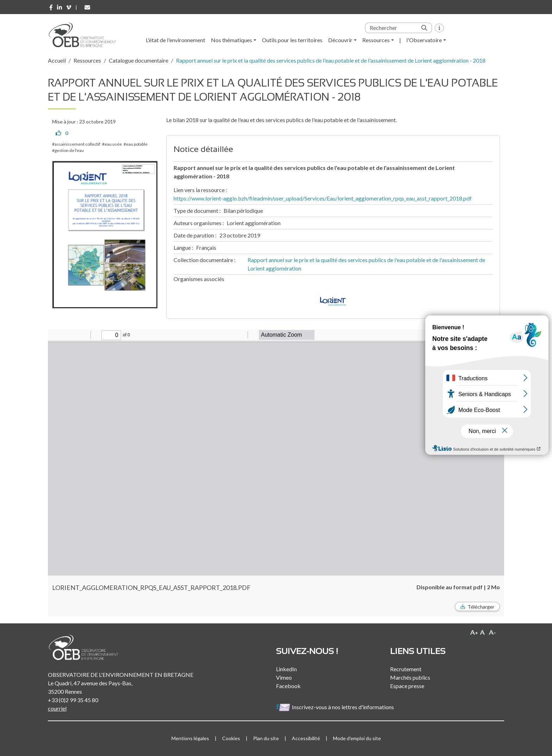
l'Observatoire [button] (424, 40)
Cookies (231, 738)
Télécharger (481, 607)
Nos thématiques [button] (231, 40)
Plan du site (266, 738)
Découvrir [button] (340, 40)
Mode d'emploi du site (357, 738)
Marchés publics (410, 677)
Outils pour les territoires (292, 40)
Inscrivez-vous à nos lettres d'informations (335, 707)
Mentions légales (190, 738)
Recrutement (406, 669)
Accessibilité (306, 738)
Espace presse (407, 686)
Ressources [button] (376, 40)
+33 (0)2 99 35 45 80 (73, 700)
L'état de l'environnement (175, 40)
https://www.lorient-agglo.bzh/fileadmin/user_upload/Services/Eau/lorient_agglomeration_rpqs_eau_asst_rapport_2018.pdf (323, 198)
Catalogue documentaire (139, 60)
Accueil (57, 60)
